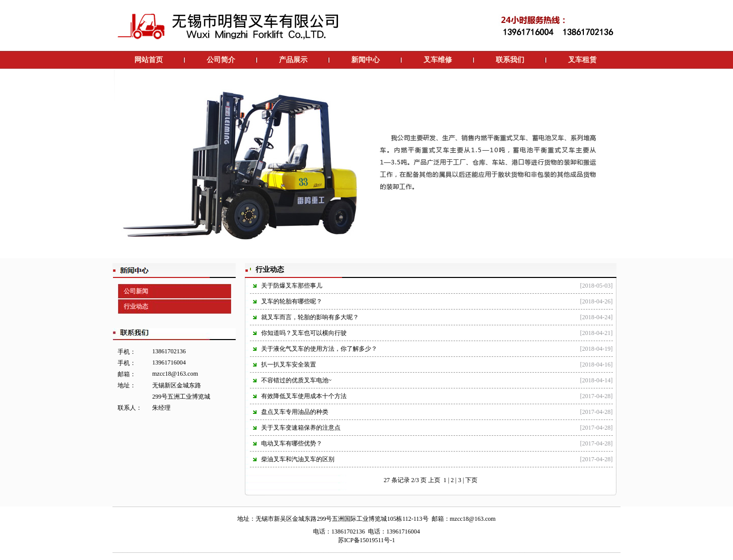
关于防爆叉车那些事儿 (292, 286)
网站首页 (149, 60)
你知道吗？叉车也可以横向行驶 (304, 333)
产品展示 (293, 60)
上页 (434, 480)
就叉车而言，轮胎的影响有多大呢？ (310, 317)
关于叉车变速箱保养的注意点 (301, 428)
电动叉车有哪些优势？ (292, 443)
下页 (471, 480)
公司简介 (221, 60)
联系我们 (510, 60)
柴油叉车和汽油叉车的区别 (298, 459)
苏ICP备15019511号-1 (366, 540)
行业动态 (136, 306)
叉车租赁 (582, 60)
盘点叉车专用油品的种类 (295, 412)
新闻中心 (365, 60)
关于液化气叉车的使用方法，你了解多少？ (319, 349)
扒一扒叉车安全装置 (289, 365)
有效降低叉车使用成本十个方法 (304, 396)
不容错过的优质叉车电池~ (297, 380)
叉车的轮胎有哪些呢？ (292, 301)
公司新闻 (136, 291)
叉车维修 (438, 60)
